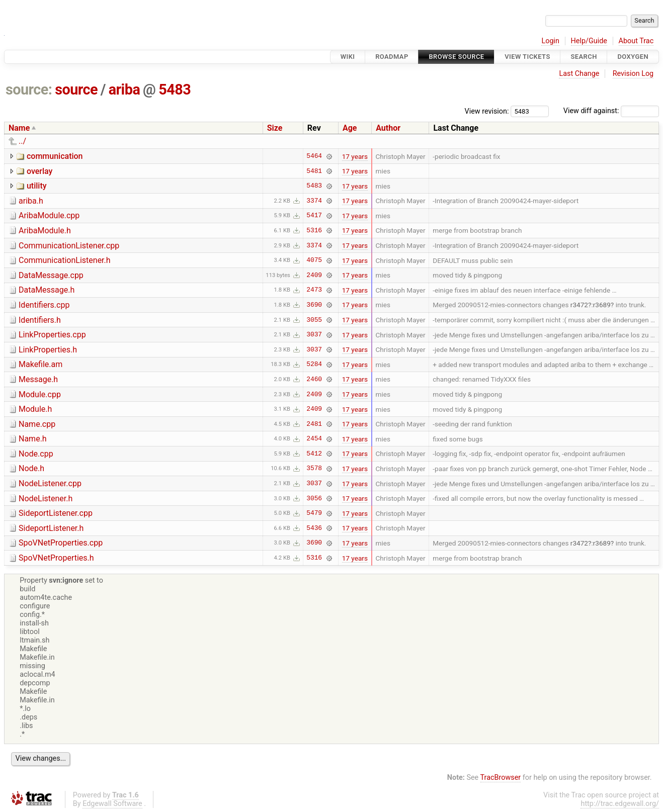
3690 (314, 305)
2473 (314, 290)
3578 (314, 469)
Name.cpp (37, 424)
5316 (314, 230)
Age (350, 128)
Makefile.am (40, 364)
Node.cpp (36, 454)
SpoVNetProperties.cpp (61, 543)
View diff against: (611, 111)
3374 (314, 201)
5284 (314, 365)
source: (29, 89)
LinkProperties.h (48, 350)
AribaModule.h (45, 231)
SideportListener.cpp (56, 513)
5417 (314, 216)
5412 (314, 454)
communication (55, 156)
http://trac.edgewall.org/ (620, 804)
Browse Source (456, 57)
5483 (175, 89)
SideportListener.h (51, 528)
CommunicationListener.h (65, 260)
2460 (314, 379)
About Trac (636, 41)
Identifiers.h (40, 320)
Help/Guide (589, 41)
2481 (314, 424)
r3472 (579, 305)
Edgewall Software (112, 804)
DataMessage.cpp (51, 275)
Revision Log (633, 74)
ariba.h (31, 201)
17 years (355, 156)
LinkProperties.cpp (52, 335)
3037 (314, 335)
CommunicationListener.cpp (69, 246)
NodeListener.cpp (50, 483)
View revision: (487, 111)
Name (19, 128)
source (76, 89)
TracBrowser (501, 778)
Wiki (348, 57)
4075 (314, 260)
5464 (314, 156)
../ (22, 141)
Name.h (33, 439)
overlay (39, 171)
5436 (314, 528)
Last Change (579, 74)
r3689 (602, 305)
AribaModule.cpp (49, 215)
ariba (125, 89)
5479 (314, 513)
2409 (314, 275)
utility (37, 186)
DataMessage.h (47, 290)
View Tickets (527, 57)
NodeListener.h (46, 499)
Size (275, 128)
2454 (314, 439)
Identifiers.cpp (44, 305)
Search (584, 57)
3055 (314, 320)
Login (550, 41)
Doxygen (633, 57)
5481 (314, 171)
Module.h (35, 409)
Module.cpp (40, 394)
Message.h (38, 379)
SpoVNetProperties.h (56, 558)
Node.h (31, 468)
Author (388, 128)
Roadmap (392, 57)
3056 (314, 498)
